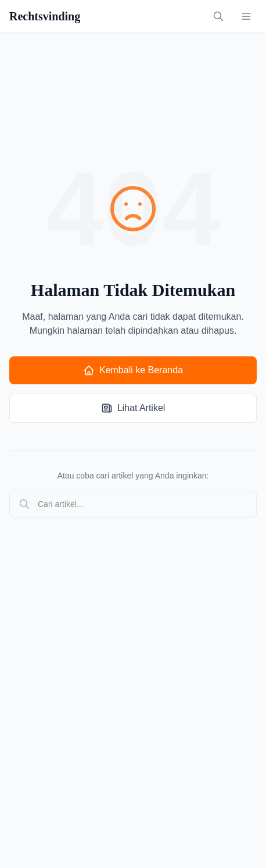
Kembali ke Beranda (133, 370)
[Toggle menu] (246, 16)
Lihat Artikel (133, 408)
